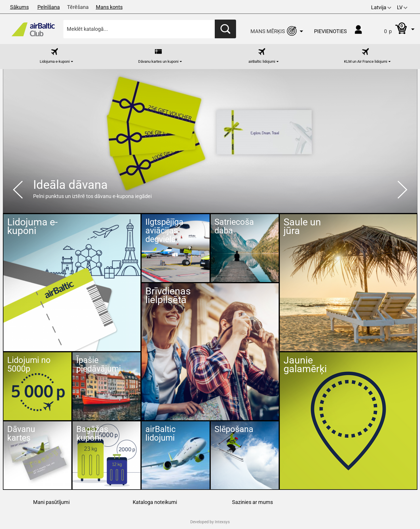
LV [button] (402, 7)
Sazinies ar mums (252, 502)
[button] (393, 29)
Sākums (19, 7)
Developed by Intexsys (210, 522)
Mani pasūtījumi (51, 502)
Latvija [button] (381, 7)
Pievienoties (330, 31)
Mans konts (109, 7)
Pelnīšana (49, 7)
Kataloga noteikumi (155, 502)
